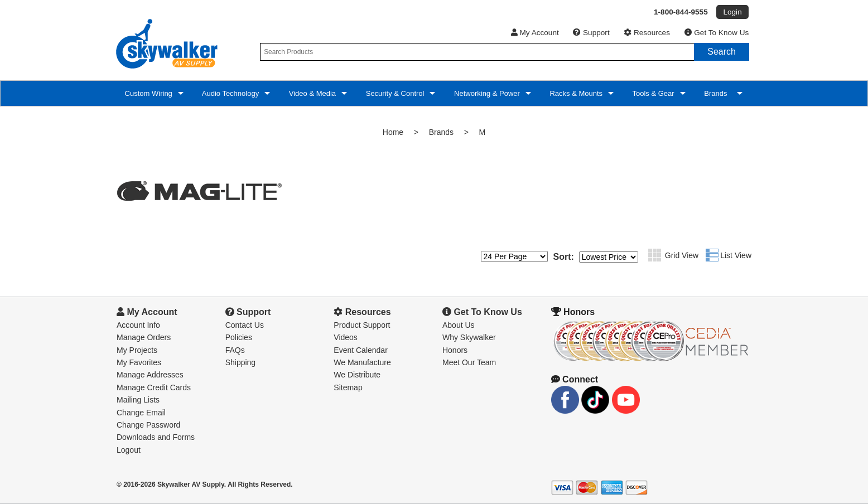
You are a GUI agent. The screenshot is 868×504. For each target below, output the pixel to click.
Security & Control (394, 93)
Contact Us (245, 325)
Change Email (141, 413)
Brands (717, 93)
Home (393, 132)
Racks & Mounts (575, 93)
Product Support (362, 325)
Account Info (138, 325)
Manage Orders (144, 337)
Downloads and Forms (156, 437)
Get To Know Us (717, 33)
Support (591, 33)
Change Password (148, 425)
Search (722, 52)
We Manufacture (362, 362)
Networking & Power (486, 93)
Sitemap (348, 387)
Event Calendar (361, 350)
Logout (129, 450)
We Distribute (357, 375)
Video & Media (311, 93)
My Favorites (139, 362)
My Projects (137, 350)
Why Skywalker (469, 337)
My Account (535, 33)
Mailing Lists (138, 400)
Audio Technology (230, 93)
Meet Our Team (469, 362)
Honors (455, 350)
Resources (647, 33)
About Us (459, 325)
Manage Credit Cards (154, 387)
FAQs (235, 350)
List (712, 255)
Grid (655, 255)
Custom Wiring (148, 93)
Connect (575, 379)
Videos (346, 337)
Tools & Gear (652, 93)
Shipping (241, 362)
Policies (239, 337)
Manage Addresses (150, 375)
